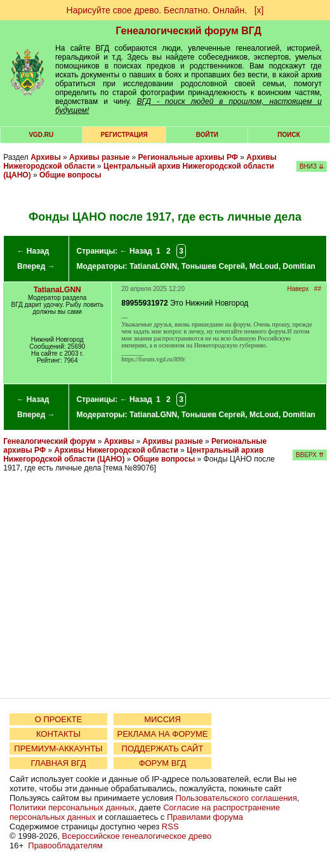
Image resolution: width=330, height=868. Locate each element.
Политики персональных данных (72, 807)
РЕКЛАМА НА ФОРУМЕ (162, 734)
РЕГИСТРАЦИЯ (124, 135)
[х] (259, 10)
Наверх (298, 289)
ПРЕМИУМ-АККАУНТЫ (58, 748)
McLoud (264, 266)
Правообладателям (65, 845)
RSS (170, 826)
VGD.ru (41, 135)
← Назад (33, 251)
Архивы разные (99, 157)
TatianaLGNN (153, 266)
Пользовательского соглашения (236, 798)
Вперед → (36, 266)
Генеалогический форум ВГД (188, 31)
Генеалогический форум (49, 441)
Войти (207, 135)
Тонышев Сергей (214, 266)
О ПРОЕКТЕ (58, 719)
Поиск (288, 135)
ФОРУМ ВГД (163, 763)
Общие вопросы (70, 175)
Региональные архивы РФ (188, 157)
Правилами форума (205, 817)
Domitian (299, 266)
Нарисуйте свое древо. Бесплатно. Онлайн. (157, 10)
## (318, 289)
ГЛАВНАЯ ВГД (59, 763)
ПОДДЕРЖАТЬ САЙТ (163, 748)
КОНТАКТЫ (58, 734)
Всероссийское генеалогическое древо (137, 836)
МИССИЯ (162, 719)
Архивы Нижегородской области (116, 450)
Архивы (46, 157)
